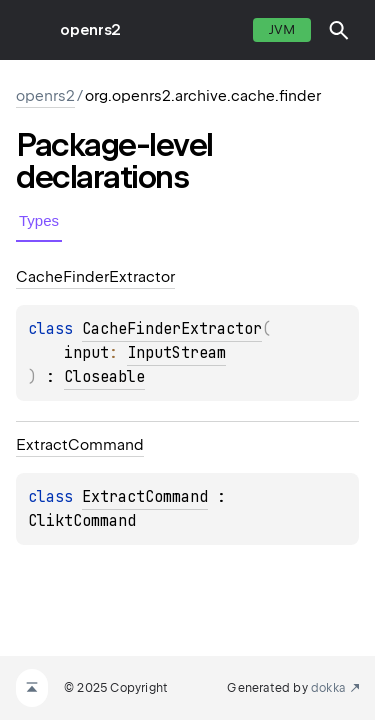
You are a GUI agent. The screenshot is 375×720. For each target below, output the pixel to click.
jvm (282, 29)
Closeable (104, 377)
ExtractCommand (145, 497)
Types (39, 220)
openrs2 (90, 30)
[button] (339, 30)
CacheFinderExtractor (172, 329)
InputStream (176, 353)
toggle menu (30, 30)
